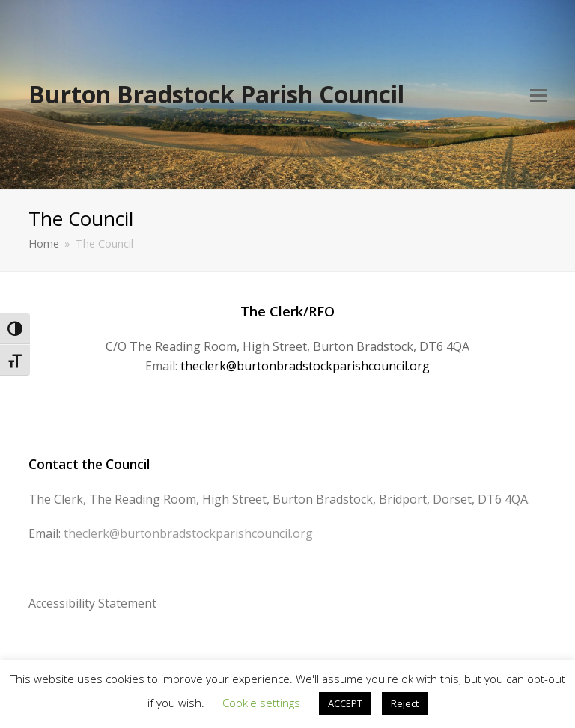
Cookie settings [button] (261, 703)
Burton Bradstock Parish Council (216, 94)
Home (44, 244)
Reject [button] (405, 703)
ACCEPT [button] (345, 703)
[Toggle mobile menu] (538, 94)
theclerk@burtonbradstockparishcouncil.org (305, 366)
